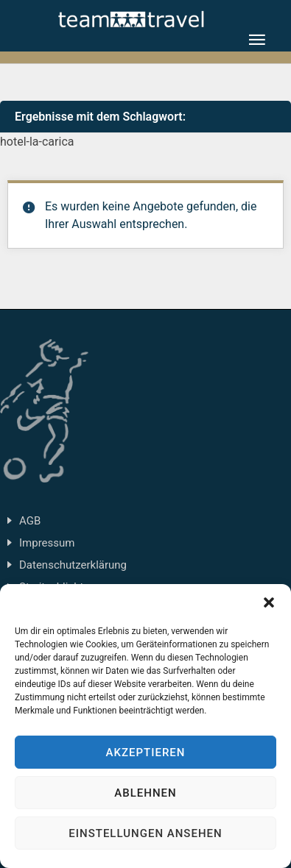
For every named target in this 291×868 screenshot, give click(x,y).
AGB (30, 521)
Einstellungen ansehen (145, 833)
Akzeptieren (146, 753)
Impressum (47, 543)
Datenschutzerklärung (73, 565)
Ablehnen (145, 793)
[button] (269, 602)
